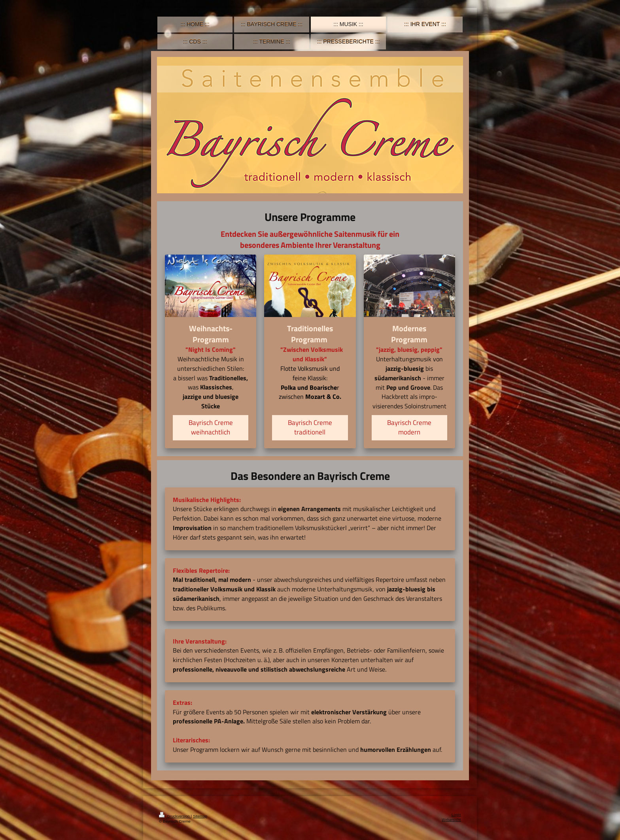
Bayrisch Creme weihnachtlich (211, 427)
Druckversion (175, 816)
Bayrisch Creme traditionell (310, 427)
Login (456, 815)
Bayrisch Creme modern (409, 427)
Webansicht (451, 820)
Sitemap (200, 816)
